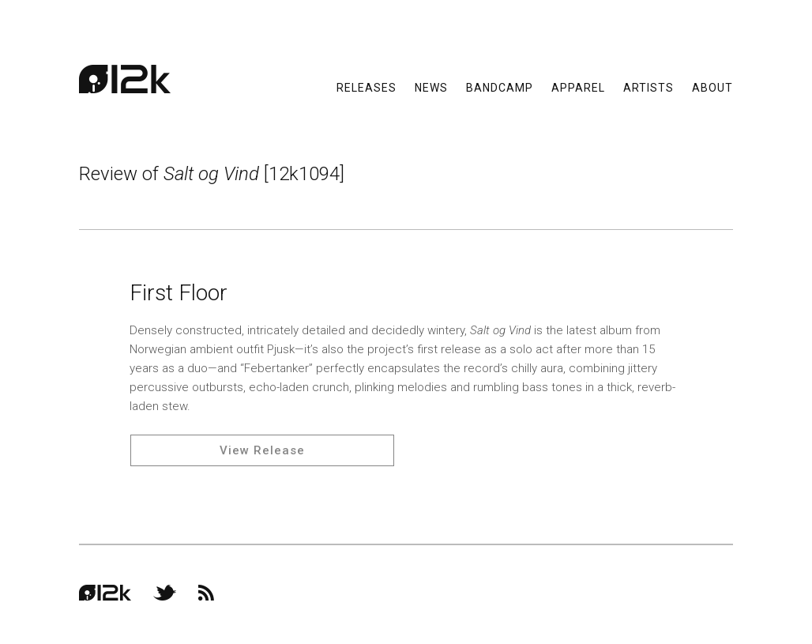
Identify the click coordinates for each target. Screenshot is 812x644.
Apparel (578, 87)
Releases (367, 87)
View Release (262, 450)
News (431, 87)
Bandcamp (500, 87)
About (712, 87)
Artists (648, 87)
